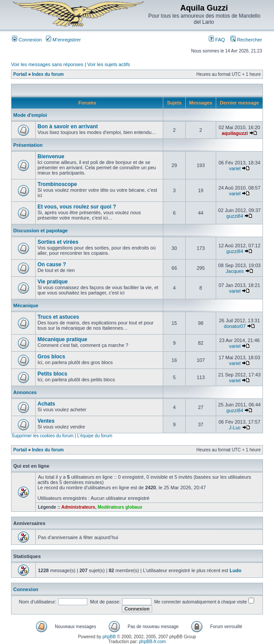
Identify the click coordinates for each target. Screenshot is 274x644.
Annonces (25, 392)
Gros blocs (51, 357)
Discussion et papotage (40, 231)
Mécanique (26, 305)
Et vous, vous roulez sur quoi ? (77, 207)
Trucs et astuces (58, 317)
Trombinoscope (57, 184)
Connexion (27, 40)
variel (235, 168)
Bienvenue (51, 156)
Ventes (46, 421)
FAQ (217, 40)
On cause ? (52, 264)
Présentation (28, 145)
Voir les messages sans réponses (47, 64)
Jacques (235, 271)
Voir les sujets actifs (109, 64)
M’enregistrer (63, 40)
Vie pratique (53, 282)
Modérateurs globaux (120, 507)
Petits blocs (52, 374)
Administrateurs (78, 507)
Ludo (235, 570)
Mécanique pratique (62, 339)
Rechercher (246, 40)
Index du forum (48, 74)
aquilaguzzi (235, 133)
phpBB (109, 637)
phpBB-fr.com (152, 642)
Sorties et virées (58, 242)
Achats (46, 404)
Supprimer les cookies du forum (43, 436)
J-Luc (235, 428)
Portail (20, 74)
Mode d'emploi (30, 115)
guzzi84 (235, 216)
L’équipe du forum (95, 436)
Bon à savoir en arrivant (68, 127)
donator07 (235, 326)
